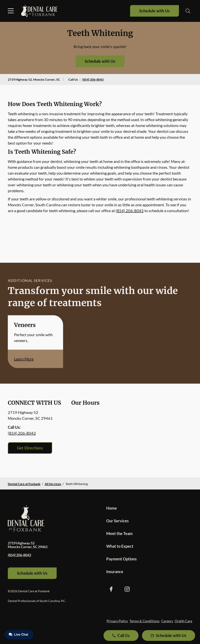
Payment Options (121, 559)
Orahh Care (183, 621)
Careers (167, 621)
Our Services (117, 521)
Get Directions (30, 448)
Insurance (115, 572)
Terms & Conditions (145, 621)
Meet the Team (119, 533)
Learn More (24, 359)
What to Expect (120, 546)
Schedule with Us (154, 11)
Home (112, 508)
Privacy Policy (117, 621)
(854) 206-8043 (93, 79)
